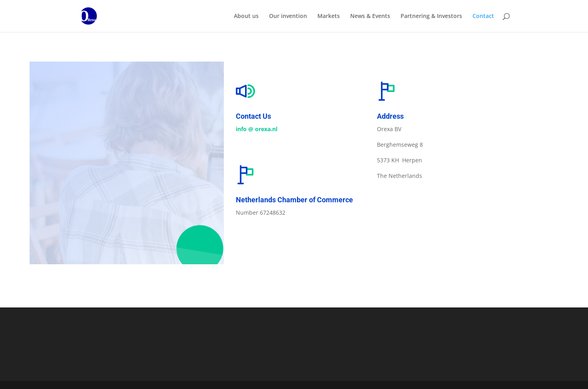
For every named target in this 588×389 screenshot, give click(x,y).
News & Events (370, 16)
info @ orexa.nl (257, 129)
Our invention (288, 16)
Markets (329, 16)
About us (246, 16)
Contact (483, 16)
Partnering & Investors (431, 16)
